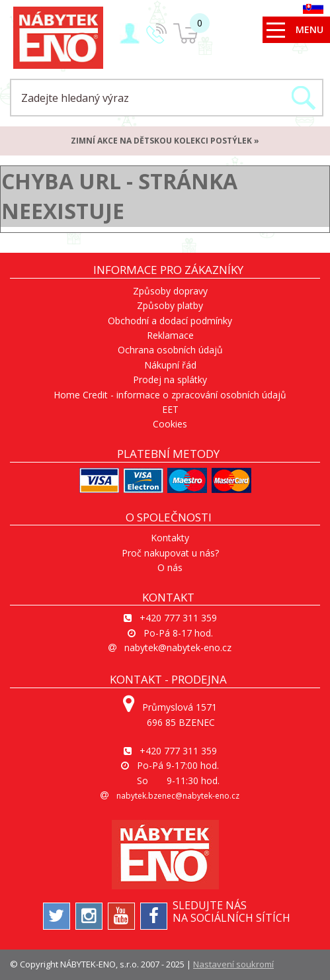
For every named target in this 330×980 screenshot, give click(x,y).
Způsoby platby (170, 305)
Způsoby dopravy (170, 291)
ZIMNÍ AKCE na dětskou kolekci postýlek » (165, 141)
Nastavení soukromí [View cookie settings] (233, 964)
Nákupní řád (170, 365)
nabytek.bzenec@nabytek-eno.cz (178, 796)
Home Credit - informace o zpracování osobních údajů (170, 395)
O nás (170, 567)
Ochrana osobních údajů (170, 350)
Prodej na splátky (170, 379)
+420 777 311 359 (178, 618)
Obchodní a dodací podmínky (170, 321)
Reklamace (170, 335)
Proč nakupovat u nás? (170, 553)
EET (170, 409)
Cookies (170, 424)
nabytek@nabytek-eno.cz (178, 647)
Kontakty (170, 538)
